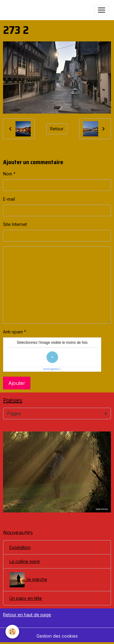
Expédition (20, 547)
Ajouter (17, 383)
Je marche (28, 580)
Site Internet (15, 224)
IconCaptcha (51, 369)
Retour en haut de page (27, 615)
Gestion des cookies (57, 636)
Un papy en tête (26, 598)
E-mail (9, 199)
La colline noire (25, 561)
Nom (8, 174)
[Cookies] (12, 632)
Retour (57, 129)
